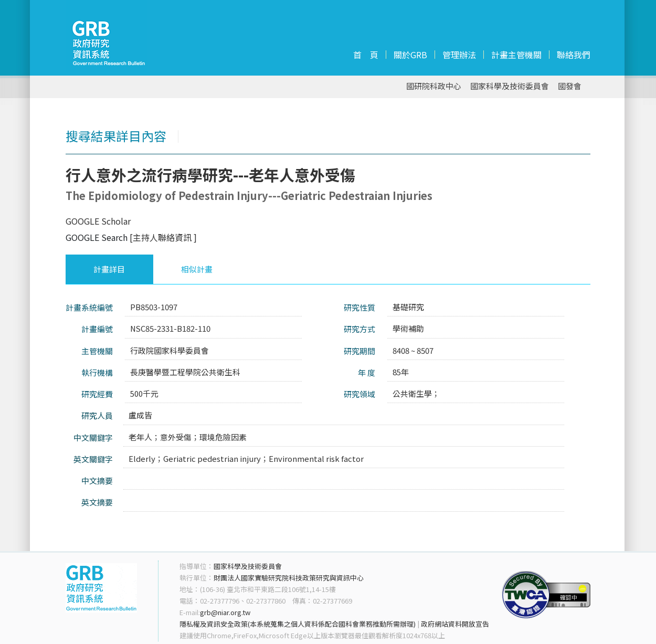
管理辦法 (459, 55)
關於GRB (410, 55)
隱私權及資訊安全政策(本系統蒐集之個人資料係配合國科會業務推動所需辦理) (298, 624)
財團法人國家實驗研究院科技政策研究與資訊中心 (289, 578)
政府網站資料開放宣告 (455, 624)
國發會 (570, 86)
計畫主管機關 (516, 55)
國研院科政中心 (434, 86)
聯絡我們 (574, 55)
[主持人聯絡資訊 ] (163, 237)
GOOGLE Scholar (98, 221)
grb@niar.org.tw (225, 612)
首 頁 (366, 55)
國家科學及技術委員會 (510, 86)
